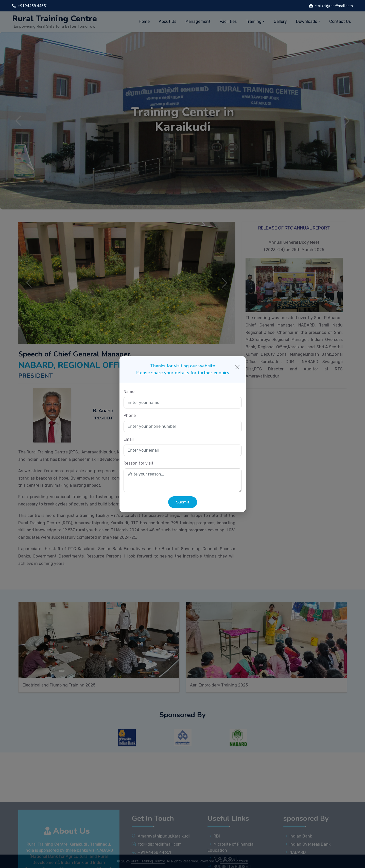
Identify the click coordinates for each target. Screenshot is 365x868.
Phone (130, 415)
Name (129, 392)
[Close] (237, 367)
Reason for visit (138, 463)
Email (129, 439)
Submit (183, 502)
